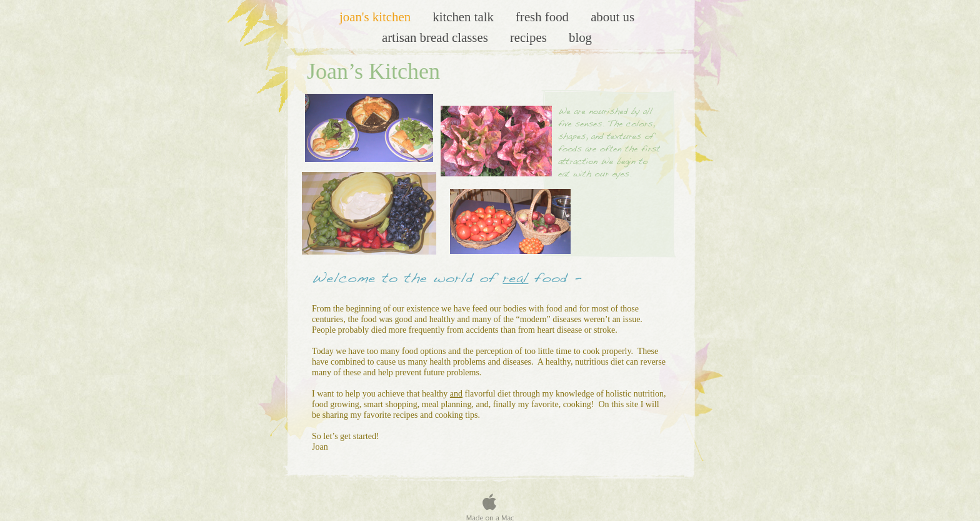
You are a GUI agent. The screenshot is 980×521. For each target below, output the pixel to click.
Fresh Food (544, 17)
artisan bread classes (437, 37)
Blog (580, 37)
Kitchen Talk (465, 17)
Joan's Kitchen (377, 17)
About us (612, 17)
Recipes (530, 37)
